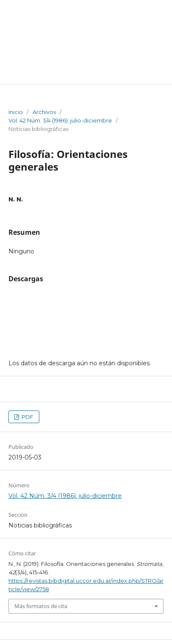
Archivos (44, 112)
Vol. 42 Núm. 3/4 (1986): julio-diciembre (60, 120)
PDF (27, 417)
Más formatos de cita (41, 606)
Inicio (16, 112)
